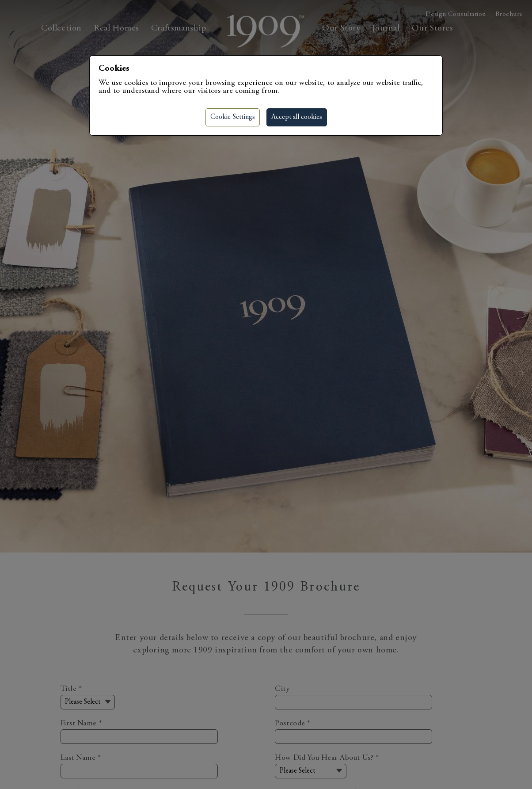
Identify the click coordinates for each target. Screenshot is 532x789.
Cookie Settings (233, 117)
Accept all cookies (297, 117)
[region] (266, 394)
